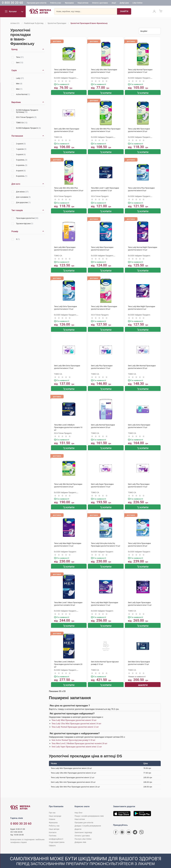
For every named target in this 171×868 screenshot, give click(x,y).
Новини (52, 814)
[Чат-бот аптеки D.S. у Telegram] (135, 827)
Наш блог (79, 807)
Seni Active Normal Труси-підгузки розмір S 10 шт (73, 735)
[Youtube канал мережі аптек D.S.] (129, 827)
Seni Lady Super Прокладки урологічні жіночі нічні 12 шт (77, 741)
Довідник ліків (80, 837)
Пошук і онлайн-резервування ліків (89, 810)
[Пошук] (118, 12)
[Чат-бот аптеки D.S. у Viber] (141, 827)
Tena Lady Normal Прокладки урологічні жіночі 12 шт (75, 721)
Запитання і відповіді (83, 827)
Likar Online (138, 3)
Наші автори (54, 824)
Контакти (53, 827)
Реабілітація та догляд (34, 23)
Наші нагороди (55, 810)
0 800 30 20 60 (12, 3)
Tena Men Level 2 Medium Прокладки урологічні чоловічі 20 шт (79, 738)
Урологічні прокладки (57, 23)
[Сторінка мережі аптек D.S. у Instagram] (122, 827)
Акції (114, 3)
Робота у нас (56, 3)
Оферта (52, 840)
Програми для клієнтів (37, 3)
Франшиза (69, 3)
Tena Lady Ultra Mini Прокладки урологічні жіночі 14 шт (76, 718)
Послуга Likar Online (83, 834)
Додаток (78, 824)
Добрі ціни (124, 3)
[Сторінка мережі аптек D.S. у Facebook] (116, 827)
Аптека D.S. (15, 23)
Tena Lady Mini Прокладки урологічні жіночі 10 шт (74, 715)
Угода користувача (57, 837)
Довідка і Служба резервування (88, 820)
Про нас (52, 807)
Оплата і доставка (100, 3)
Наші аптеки (83, 3)
